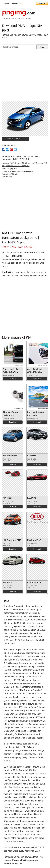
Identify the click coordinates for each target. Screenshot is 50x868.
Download (13, 379)
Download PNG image (15, 139)
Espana (21, 3)
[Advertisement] (25, 76)
